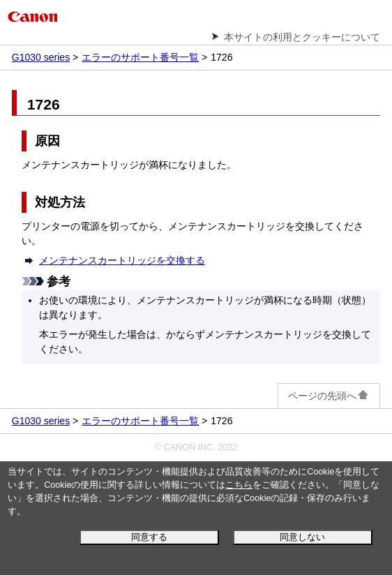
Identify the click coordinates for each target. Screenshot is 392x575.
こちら (239, 485)
